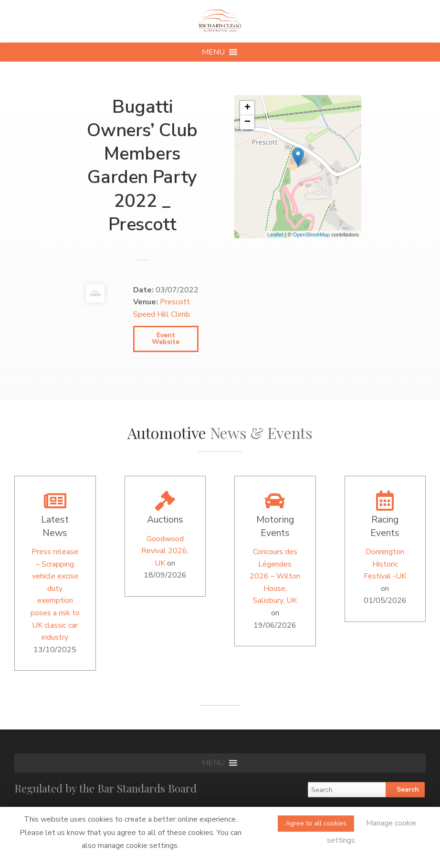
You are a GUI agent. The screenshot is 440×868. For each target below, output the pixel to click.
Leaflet (275, 235)
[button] (213, 52)
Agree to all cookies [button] (316, 823)
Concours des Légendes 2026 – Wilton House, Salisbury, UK (275, 576)
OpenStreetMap (312, 235)
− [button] (247, 122)
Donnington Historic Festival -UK (385, 564)
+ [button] (247, 108)
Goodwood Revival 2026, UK (165, 551)
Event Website (166, 338)
